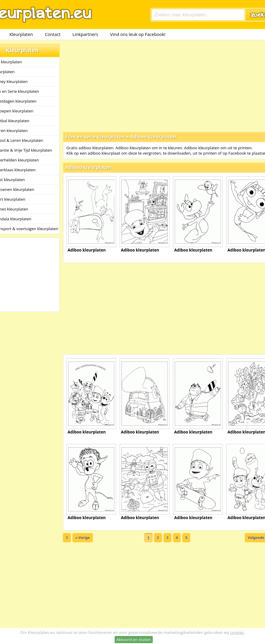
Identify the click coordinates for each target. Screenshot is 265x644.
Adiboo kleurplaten (153, 137)
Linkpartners (85, 34)
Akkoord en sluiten (134, 640)
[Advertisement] (155, 86)
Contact (53, 34)
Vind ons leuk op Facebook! (138, 34)
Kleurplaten (21, 34)
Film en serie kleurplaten (95, 137)
